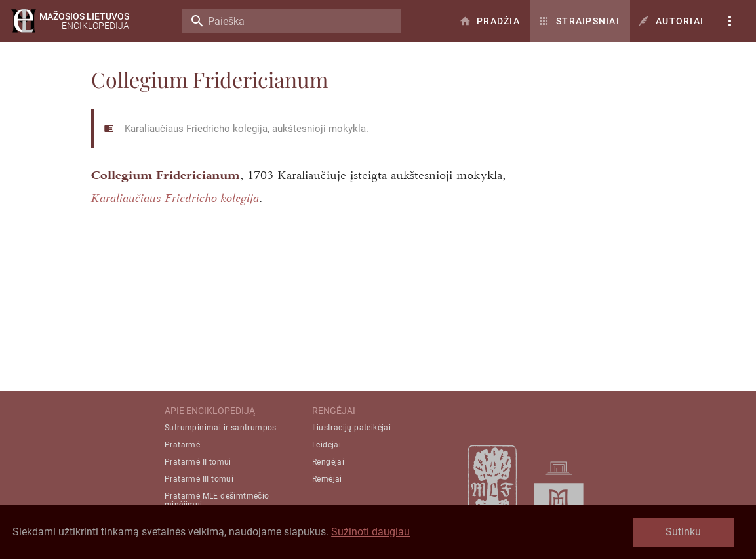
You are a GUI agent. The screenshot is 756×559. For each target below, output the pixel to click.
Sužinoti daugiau (370, 532)
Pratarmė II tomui (198, 462)
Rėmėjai (327, 479)
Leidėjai (327, 445)
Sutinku (683, 532)
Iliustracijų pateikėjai (351, 428)
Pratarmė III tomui (199, 479)
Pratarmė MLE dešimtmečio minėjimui (217, 500)
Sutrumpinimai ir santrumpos (221, 428)
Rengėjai (328, 462)
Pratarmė (182, 445)
